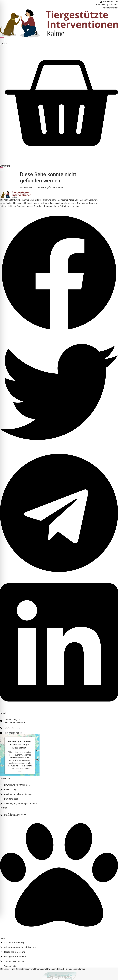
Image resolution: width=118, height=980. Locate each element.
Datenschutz (53, 969)
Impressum (41, 969)
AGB (62, 969)
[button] (59, 273)
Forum (3, 938)
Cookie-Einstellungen (76, 969)
